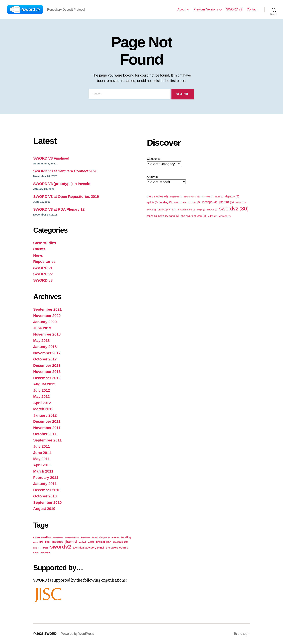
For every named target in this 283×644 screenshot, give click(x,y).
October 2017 (45, 359)
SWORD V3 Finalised (51, 158)
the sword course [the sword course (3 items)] (117, 548)
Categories (154, 159)
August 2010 (44, 509)
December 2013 (47, 365)
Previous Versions (206, 9)
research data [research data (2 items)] (121, 542)
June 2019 (42, 328)
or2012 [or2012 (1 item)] (91, 542)
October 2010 (45, 496)
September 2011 (47, 440)
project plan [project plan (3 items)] (104, 542)
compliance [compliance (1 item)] (58, 538)
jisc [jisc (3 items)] (47, 542)
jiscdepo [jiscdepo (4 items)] (57, 542)
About (181, 9)
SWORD (50, 634)
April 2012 (42, 403)
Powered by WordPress (77, 634)
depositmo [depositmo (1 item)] (85, 538)
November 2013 (47, 372)
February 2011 (46, 477)
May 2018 (41, 341)
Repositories (44, 261)
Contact (252, 9)
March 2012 (43, 409)
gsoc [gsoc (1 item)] (35, 542)
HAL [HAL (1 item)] (41, 542)
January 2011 (45, 484)
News (38, 255)
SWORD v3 (234, 9)
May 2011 (41, 459)
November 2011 (47, 428)
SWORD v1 (43, 268)
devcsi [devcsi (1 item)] (95, 538)
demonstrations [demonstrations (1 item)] (72, 538)
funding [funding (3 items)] (126, 537)
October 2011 (45, 434)
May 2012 (41, 396)
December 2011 (47, 421)
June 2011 (42, 453)
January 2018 (45, 347)
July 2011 (42, 446)
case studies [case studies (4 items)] (42, 537)
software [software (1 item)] (44, 548)
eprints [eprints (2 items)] (115, 538)
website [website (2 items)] (45, 552)
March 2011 (43, 471)
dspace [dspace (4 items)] (104, 537)
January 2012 (45, 415)
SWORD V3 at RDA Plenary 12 (59, 209)
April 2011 (42, 465)
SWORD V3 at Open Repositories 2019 (66, 196)
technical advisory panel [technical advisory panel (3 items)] (88, 548)
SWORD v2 (43, 274)
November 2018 (47, 334)
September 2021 (47, 309)
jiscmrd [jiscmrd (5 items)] (71, 542)
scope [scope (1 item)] (36, 548)
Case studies (45, 243)
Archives (152, 177)
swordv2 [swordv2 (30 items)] (60, 547)
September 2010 (47, 502)
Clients (39, 249)
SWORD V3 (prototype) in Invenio (62, 184)
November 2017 (47, 353)
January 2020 (45, 322)
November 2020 (47, 316)
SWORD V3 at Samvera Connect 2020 (65, 171)
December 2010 (47, 490)
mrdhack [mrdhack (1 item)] (83, 542)
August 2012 (44, 384)
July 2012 (42, 390)
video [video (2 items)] (36, 552)
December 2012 (47, 378)
